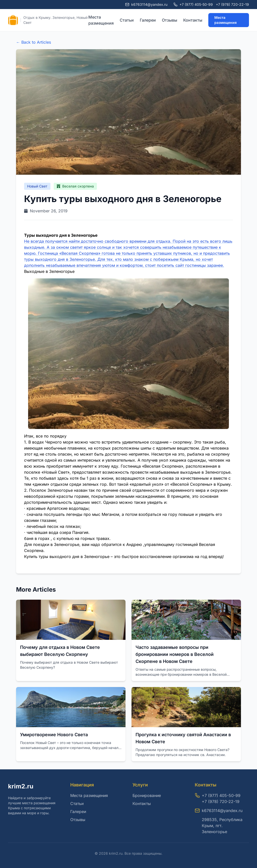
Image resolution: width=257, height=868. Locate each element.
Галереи (148, 20)
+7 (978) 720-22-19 (232, 4)
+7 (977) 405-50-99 (196, 4)
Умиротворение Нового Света (54, 735)
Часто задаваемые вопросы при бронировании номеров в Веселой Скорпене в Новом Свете (175, 654)
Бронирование (147, 795)
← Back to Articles (34, 42)
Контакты (193, 20)
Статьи (127, 20)
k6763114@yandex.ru (222, 811)
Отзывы (170, 20)
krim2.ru (21, 786)
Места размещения (101, 20)
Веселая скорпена (75, 186)
